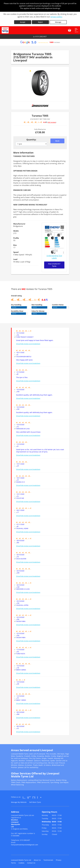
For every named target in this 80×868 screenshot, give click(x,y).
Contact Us (31, 862)
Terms (13, 862)
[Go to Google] (29, 796)
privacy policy (56, 17)
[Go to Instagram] (39, 796)
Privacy (59, 859)
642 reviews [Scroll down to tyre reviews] (52, 121)
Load (15, 258)
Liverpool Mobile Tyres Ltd (21, 859)
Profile (16, 237)
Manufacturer (19, 223)
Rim (15, 244)
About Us (37, 859)
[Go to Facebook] (24, 796)
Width (16, 230)
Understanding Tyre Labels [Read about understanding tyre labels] (54, 256)
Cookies (21, 862)
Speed (16, 251)
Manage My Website (19, 801)
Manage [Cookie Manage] (58, 21)
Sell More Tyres (35, 801)
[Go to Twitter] (34, 796)
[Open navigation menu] (76, 29)
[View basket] (70, 29)
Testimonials (48, 859)
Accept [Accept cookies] (23, 21)
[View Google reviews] (40, 41)
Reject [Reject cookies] (40, 21)
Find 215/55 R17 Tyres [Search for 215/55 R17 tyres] (54, 264)
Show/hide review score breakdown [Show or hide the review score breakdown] (28, 343)
